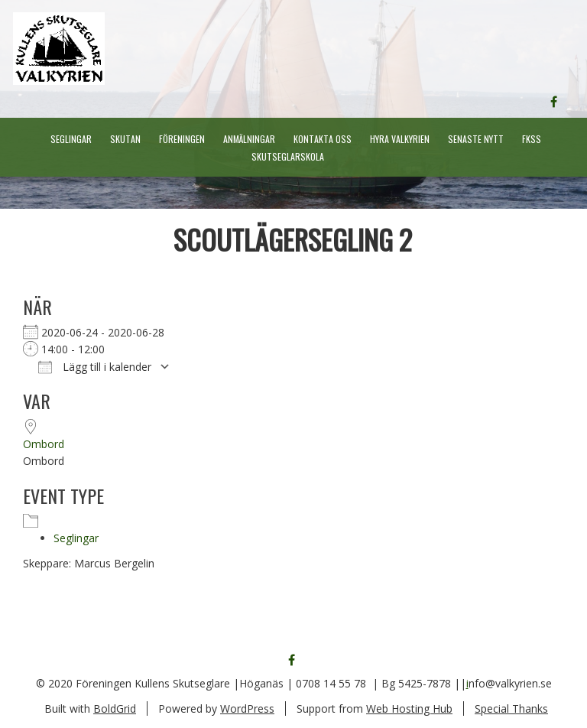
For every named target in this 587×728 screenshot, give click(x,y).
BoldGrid (115, 708)
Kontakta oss (323, 139)
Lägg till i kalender (95, 367)
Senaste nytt (476, 139)
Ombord (44, 444)
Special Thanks (511, 708)
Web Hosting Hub (409, 708)
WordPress (247, 708)
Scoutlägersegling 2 (293, 239)
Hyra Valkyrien (400, 139)
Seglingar (71, 139)
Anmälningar (249, 139)
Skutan (125, 139)
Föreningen (182, 139)
